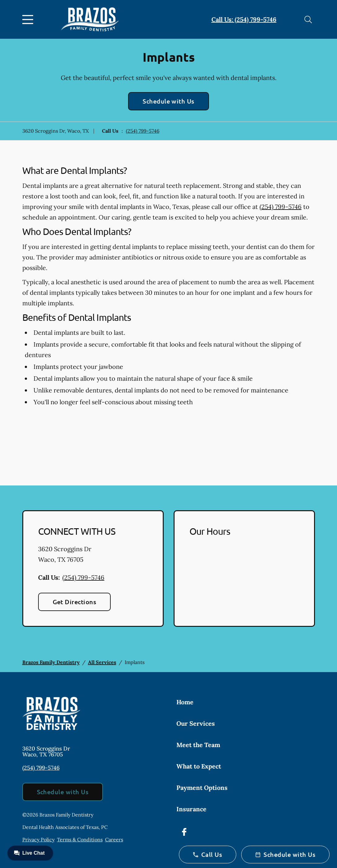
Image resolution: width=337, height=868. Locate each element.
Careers (114, 839)
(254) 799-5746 (143, 131)
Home (185, 702)
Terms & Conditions (80, 839)
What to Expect (199, 766)
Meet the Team (198, 745)
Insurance (191, 809)
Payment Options (202, 788)
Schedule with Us (168, 101)
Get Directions (75, 602)
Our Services (196, 723)
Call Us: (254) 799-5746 (244, 19)
